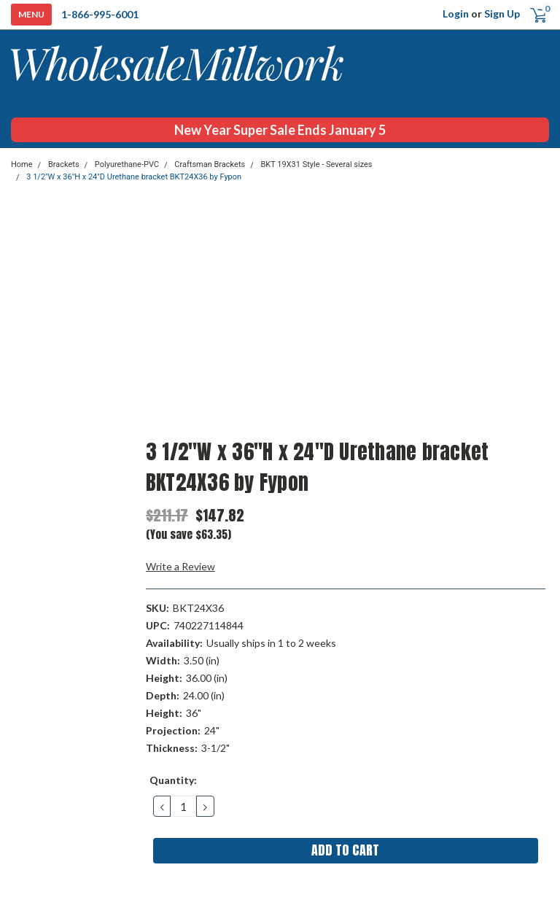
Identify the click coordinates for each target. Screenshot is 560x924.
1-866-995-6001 (100, 14)
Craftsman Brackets (210, 164)
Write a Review (180, 566)
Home (22, 164)
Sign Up (502, 13)
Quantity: (173, 780)
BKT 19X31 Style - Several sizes (316, 164)
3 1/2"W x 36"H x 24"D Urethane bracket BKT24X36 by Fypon (134, 177)
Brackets (64, 164)
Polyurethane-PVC (127, 164)
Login (456, 13)
